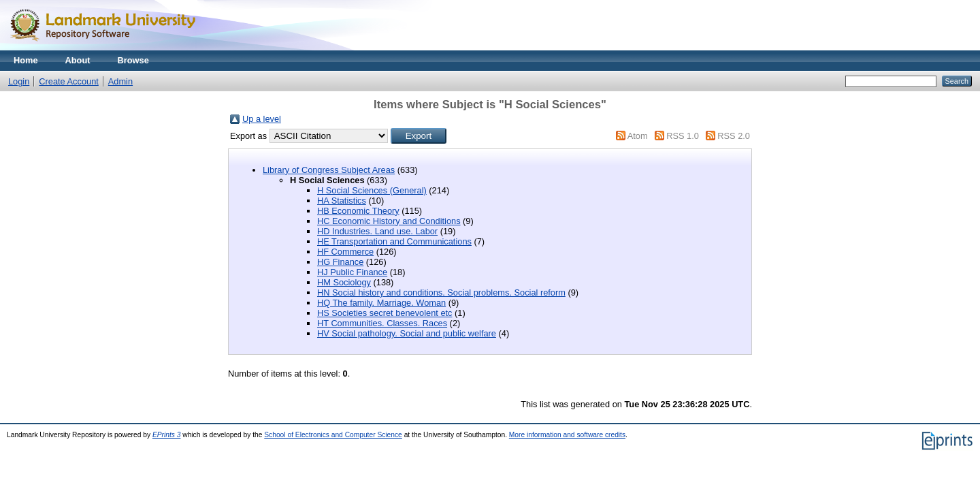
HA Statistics (342, 201)
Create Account (69, 81)
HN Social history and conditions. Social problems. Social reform (441, 292)
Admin (120, 81)
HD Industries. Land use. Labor (377, 231)
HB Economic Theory (358, 211)
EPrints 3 (167, 435)
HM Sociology (344, 282)
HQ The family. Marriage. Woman (381, 303)
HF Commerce (345, 252)
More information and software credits (567, 435)
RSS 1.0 (683, 136)
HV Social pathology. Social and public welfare (407, 333)
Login (19, 81)
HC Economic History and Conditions (389, 221)
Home (26, 60)
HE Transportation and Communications (394, 241)
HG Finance (340, 262)
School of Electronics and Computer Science (333, 435)
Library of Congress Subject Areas (329, 170)
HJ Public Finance (352, 272)
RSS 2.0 (734, 136)
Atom (638, 136)
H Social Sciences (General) (372, 190)
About (78, 60)
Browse (133, 60)
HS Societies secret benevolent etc (385, 313)
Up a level (262, 119)
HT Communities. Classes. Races (382, 323)
